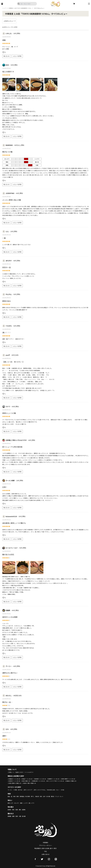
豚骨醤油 (24, 796)
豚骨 (19, 796)
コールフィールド (12, 548)
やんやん (9, 294)
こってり (28, 803)
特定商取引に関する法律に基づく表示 (46, 848)
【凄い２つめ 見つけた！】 (14, 362)
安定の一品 (7, 267)
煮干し (35, 796)
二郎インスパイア (30, 790)
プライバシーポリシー (46, 845)
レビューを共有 (17, 56)
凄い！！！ (7, 332)
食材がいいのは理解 (10, 617)
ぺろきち (9, 326)
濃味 (21, 810)
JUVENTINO (10, 193)
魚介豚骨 (30, 796)
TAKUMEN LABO (57, 790)
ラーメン (10, 790)
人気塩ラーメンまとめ (30, 779)
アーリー (9, 666)
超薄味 (10, 810)
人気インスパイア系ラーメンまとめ (18, 783)
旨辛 (48, 796)
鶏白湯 (40, 796)
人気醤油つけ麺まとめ (36, 783)
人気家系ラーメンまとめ (33, 781)
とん (7, 231)
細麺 (14, 816)
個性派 (58, 796)
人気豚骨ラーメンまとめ (60, 779)
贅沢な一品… (7, 702)
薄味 (14, 810)
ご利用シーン (12, 772)
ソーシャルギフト (32, 772)
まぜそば (21, 790)
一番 (4, 238)
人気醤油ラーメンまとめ (15, 779)
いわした (9, 33)
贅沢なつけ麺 (7, 152)
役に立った (7, 56)
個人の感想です (8, 72)
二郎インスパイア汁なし (44, 790)
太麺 (21, 816)
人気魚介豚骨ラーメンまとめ (16, 781)
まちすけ (9, 261)
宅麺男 (8, 610)
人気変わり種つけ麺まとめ (68, 783)
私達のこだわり (21, 772)
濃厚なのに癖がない (10, 673)
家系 (45, 796)
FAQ (46, 851)
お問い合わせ (46, 854)
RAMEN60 (9, 145)
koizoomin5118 (11, 516)
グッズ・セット (65, 796)
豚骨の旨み (7, 301)
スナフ (8, 407)
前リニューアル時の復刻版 (12, 447)
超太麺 (26, 816)
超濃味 (26, 810)
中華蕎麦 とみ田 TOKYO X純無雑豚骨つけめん (22, 8)
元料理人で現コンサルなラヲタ (16, 440)
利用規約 (46, 843)
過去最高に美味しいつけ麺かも (14, 523)
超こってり (34, 803)
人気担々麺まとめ (46, 781)
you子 (8, 355)
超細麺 (10, 816)
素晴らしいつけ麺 (9, 413)
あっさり (18, 803)
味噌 (15, 796)
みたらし (9, 695)
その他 (70, 790)
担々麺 (53, 796)
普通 (23, 803)
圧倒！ (5, 487)
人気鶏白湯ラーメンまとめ (60, 781)
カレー (65, 790)
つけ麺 (16, 790)
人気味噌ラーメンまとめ (44, 779)
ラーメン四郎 (10, 480)
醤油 (9, 796)
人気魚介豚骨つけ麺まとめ (52, 783)
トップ (4, 8)
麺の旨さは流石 (8, 554)
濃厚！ (5, 736)
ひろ (7, 729)
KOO (7, 65)
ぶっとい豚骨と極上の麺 (12, 200)
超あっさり (11, 803)
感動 (4, 40)
